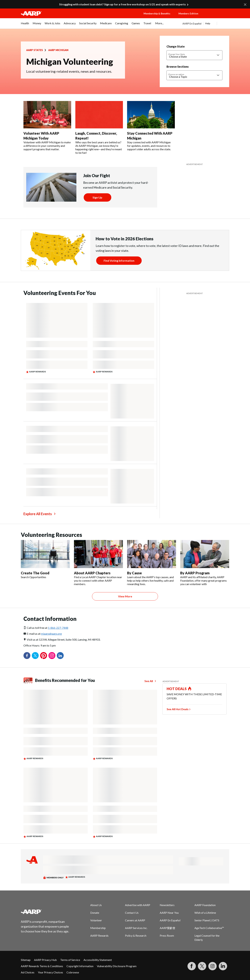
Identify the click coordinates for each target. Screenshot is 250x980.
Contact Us (132, 913)
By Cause (134, 573)
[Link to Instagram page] (212, 966)
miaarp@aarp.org (51, 634)
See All (149, 681)
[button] (217, 17)
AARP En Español (192, 24)
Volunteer (96, 920)
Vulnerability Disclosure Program (117, 966)
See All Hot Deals (178, 709)
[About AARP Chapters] (98, 563)
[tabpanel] (206, 23)
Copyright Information (80, 966)
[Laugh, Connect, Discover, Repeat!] (99, 128)
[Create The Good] (45, 559)
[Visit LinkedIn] (223, 966)
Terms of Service (70, 960)
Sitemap (26, 960)
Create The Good (35, 573)
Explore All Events (38, 514)
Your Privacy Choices (50, 972)
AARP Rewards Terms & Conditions (42, 966)
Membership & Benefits (157, 13)
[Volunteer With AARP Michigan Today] (47, 126)
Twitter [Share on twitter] (35, 656)
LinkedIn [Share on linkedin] (60, 656)
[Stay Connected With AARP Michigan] (151, 126)
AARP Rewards (99, 935)
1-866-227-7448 (58, 628)
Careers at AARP (135, 920)
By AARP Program (195, 573)
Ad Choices (28, 972)
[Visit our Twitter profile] (202, 966)
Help (208, 23)
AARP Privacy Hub (45, 960)
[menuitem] (25, 25)
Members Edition (188, 13)
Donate (95, 913)
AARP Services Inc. (136, 928)
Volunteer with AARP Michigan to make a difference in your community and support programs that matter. (47, 146)
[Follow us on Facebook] (192, 966)
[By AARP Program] (205, 563)
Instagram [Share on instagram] (52, 656)
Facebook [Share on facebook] (27, 656)
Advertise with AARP (138, 905)
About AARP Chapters (92, 573)
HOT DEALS (177, 689)
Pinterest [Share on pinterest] (44, 656)
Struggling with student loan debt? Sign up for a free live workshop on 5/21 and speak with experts (122, 4)
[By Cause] (152, 563)
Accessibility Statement (98, 960)
